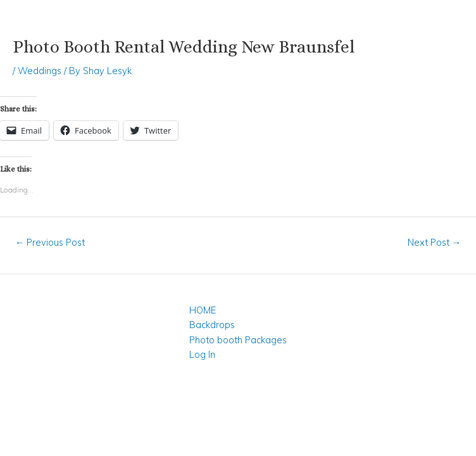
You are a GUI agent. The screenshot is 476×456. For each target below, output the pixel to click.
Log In (202, 354)
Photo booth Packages (238, 340)
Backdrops (212, 325)
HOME (203, 310)
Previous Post (50, 242)
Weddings (40, 71)
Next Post (435, 242)
